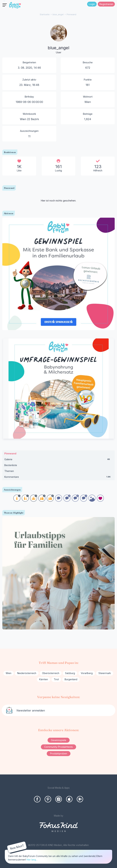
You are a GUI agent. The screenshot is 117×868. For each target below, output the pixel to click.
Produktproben (59, 753)
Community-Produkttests (58, 747)
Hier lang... (32, 860)
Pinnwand (10, 453)
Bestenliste (11, 465)
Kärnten (44, 679)
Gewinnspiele (59, 740)
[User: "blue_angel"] (59, 40)
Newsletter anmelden (31, 710)
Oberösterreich (51, 673)
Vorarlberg (87, 673)
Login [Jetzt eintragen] (92, 4)
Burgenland (71, 679)
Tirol (56, 679)
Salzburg (70, 673)
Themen (9, 471)
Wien (9, 673)
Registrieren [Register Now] (106, 4)
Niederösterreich (27, 673)
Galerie (58, 460)
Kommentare (58, 478)
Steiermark (105, 673)
